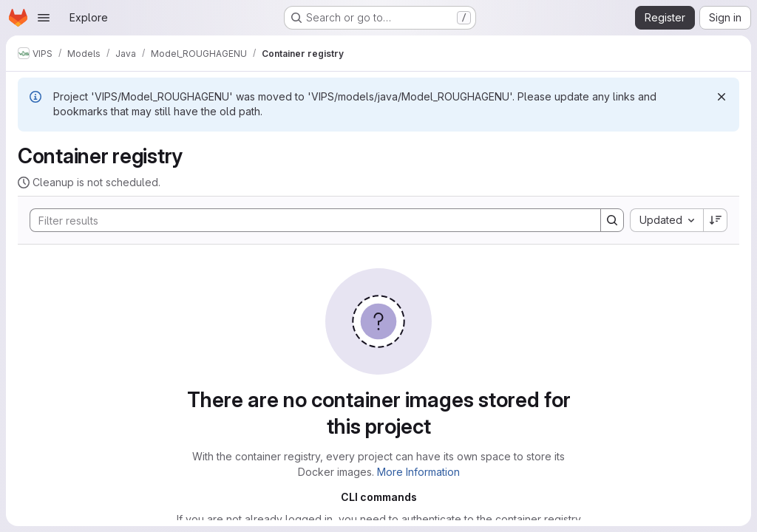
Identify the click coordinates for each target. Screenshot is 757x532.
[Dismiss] (722, 97)
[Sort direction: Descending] (716, 220)
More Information (418, 472)
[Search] (308, 220)
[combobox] (666, 220)
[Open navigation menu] (44, 18)
